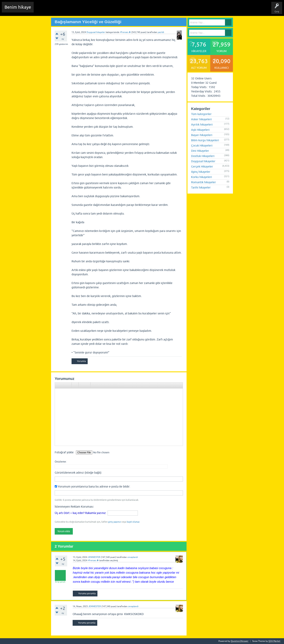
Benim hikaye (18, 7)
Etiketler (84, 10)
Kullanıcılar (113, 10)
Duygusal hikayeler (96, 32)
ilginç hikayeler (201, 172)
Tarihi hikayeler (201, 187)
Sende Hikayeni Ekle (133, 10)
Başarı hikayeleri (202, 135)
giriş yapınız (114, 522)
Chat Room (42, 10)
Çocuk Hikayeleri (202, 145)
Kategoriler (98, 10)
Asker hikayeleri (201, 119)
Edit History (57, 10)
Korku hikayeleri (201, 177)
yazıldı (161, 32)
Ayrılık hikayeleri (202, 124)
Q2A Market (274, 641)
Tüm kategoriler (201, 114)
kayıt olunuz (133, 522)
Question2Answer (240, 641)
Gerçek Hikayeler (202, 166)
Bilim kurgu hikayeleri (205, 140)
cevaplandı (133, 557)
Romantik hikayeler (203, 182)
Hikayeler (72, 10)
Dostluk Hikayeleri (203, 156)
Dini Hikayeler (200, 151)
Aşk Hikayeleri (200, 130)
